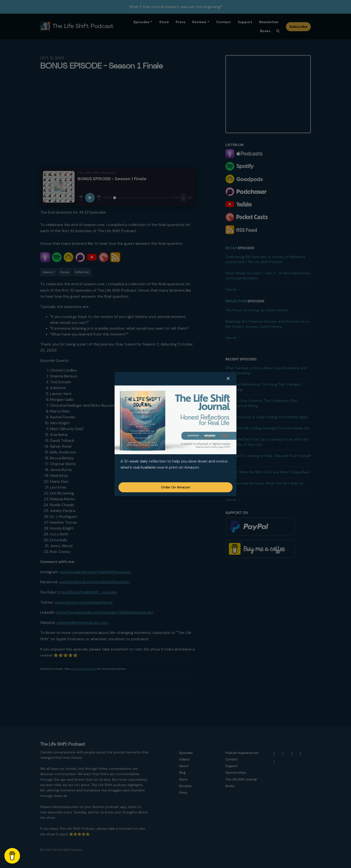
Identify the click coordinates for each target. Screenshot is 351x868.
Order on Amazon (176, 487)
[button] (228, 379)
